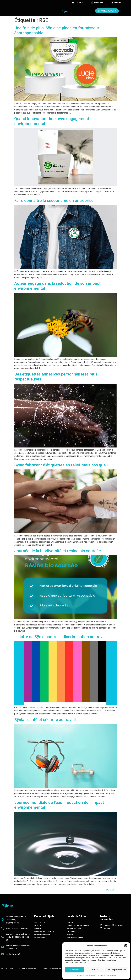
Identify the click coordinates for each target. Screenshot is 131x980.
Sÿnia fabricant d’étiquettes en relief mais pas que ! (61, 465)
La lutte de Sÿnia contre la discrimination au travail (61, 637)
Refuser (95, 970)
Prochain (111, 890)
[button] (126, 946)
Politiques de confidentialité (85, 975)
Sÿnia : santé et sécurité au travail (45, 720)
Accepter (74, 970)
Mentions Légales (52, 969)
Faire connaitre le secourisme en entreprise (54, 200)
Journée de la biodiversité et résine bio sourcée (58, 551)
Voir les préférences (116, 970)
